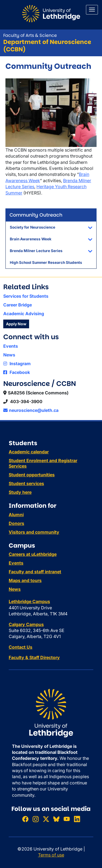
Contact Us (21, 647)
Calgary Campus (26, 624)
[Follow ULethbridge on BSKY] (56, 819)
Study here (20, 492)
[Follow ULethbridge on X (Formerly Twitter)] (46, 819)
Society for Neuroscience (33, 227)
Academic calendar (29, 452)
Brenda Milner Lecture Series (36, 251)
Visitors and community (34, 532)
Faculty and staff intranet (35, 572)
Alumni (16, 515)
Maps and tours (25, 580)
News (9, 355)
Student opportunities (32, 475)
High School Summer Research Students (46, 262)
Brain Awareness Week (31, 239)
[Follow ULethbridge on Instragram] (36, 819)
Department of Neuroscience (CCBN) (47, 46)
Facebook (17, 372)
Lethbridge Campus (29, 601)
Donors (16, 523)
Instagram (17, 364)
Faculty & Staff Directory (34, 657)
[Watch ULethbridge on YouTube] (67, 819)
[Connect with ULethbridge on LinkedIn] (77, 819)
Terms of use (51, 855)
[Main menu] (92, 10)
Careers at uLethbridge (33, 554)
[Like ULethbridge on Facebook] (25, 819)
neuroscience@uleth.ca (31, 410)
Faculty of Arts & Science (30, 35)
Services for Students (26, 296)
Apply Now (16, 324)
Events (11, 346)
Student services (26, 483)
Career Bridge (18, 305)
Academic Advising (24, 314)
